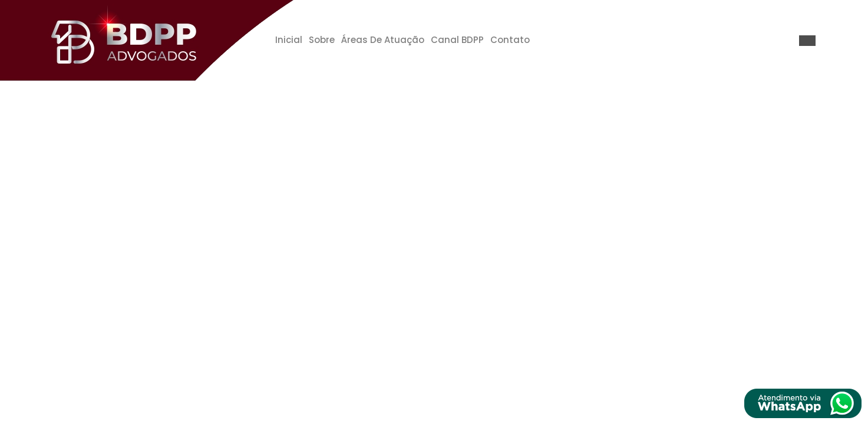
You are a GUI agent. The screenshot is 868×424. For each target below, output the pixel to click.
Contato (510, 40)
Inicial (289, 40)
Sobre (322, 40)
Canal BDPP (457, 40)
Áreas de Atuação (383, 40)
